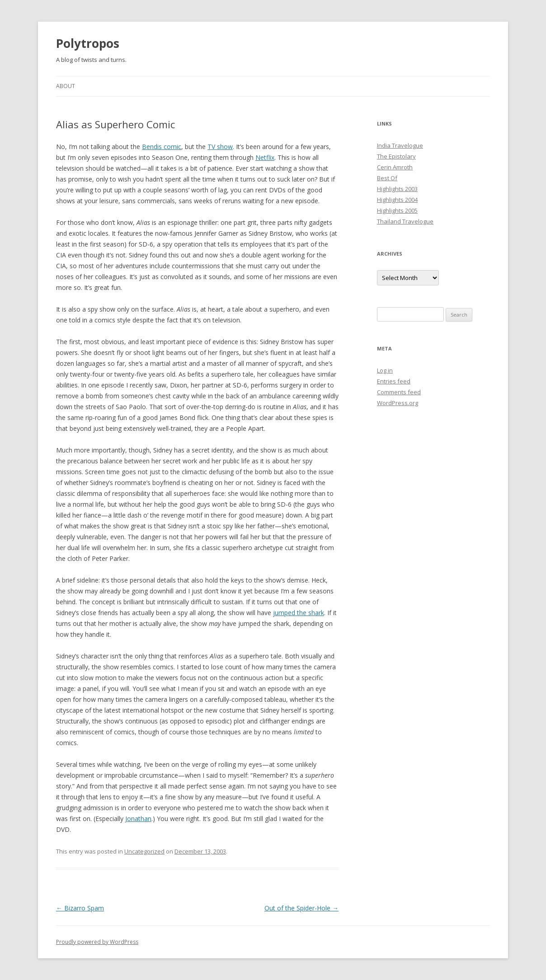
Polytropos (88, 43)
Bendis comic (162, 147)
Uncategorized (144, 851)
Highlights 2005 (397, 210)
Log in (385, 370)
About (66, 86)
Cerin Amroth (395, 167)
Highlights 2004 (397, 200)
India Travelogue (400, 145)
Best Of (387, 178)
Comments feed (399, 392)
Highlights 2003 (397, 189)
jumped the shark (299, 613)
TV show (220, 147)
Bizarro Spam (80, 908)
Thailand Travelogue (405, 221)
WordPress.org (398, 403)
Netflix (265, 157)
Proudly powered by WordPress (97, 942)
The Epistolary (396, 156)
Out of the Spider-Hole (301, 908)
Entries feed (394, 381)
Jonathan (138, 819)
